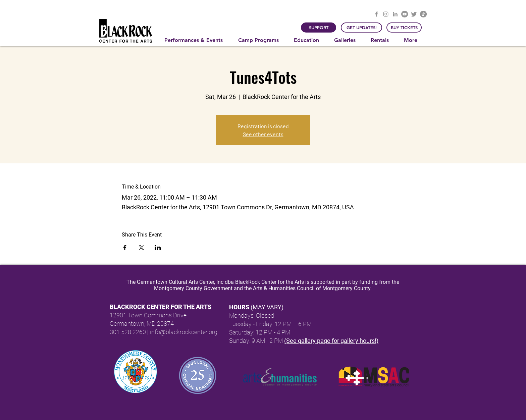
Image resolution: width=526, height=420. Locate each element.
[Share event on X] (141, 248)
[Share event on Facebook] (125, 248)
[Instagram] (386, 14)
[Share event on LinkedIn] (158, 248)
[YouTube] (405, 14)
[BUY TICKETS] (404, 28)
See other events (263, 134)
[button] (196, 40)
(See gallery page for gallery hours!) (331, 341)
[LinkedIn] (395, 14)
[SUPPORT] (319, 28)
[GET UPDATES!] (361, 28)
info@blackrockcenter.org (184, 332)
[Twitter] (414, 14)
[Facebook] (376, 14)
